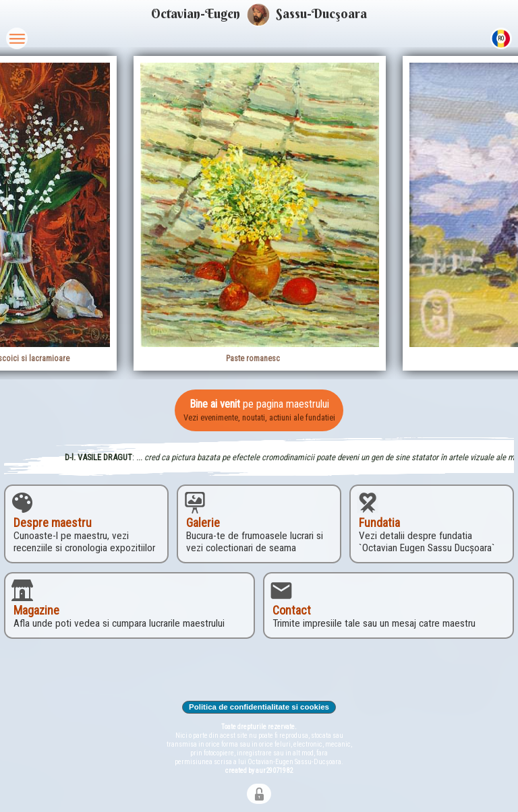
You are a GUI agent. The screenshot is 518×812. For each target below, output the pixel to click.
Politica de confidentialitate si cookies (259, 707)
